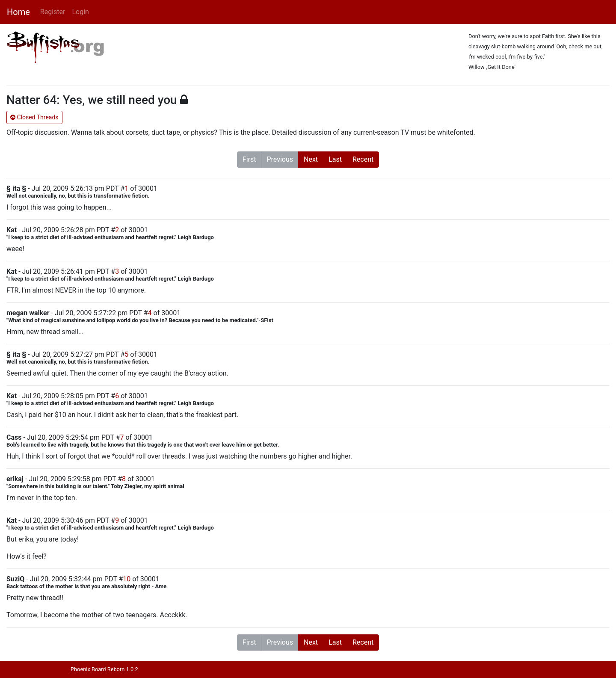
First (249, 159)
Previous (280, 159)
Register (53, 12)
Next (311, 159)
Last (335, 159)
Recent (363, 159)
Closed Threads (34, 117)
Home (18, 12)
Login (80, 12)
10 (127, 579)
